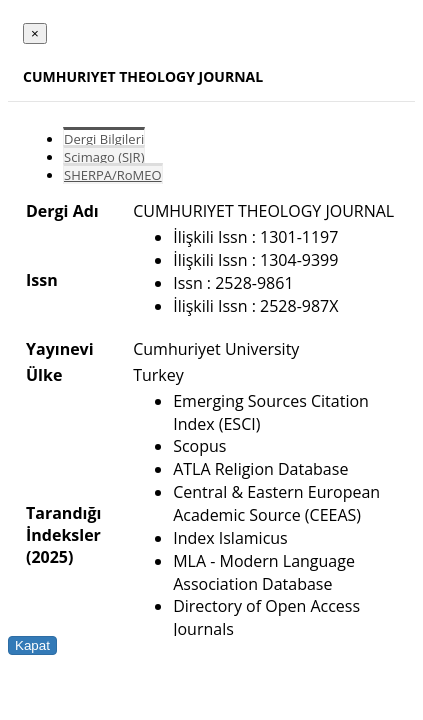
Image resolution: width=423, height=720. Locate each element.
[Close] (35, 33)
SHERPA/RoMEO (113, 175)
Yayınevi (60, 349)
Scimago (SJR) (104, 157)
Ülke (44, 375)
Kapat (32, 645)
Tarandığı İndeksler (63, 524)
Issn (42, 280)
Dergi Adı (62, 211)
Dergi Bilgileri (104, 139)
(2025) (49, 557)
